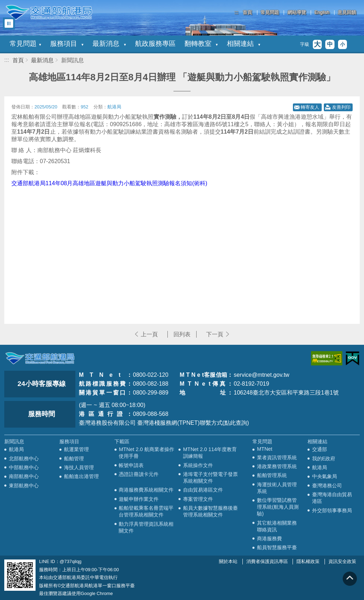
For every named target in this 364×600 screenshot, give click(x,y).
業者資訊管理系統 (277, 457)
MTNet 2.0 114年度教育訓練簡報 (210, 453)
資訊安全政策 (342, 561)
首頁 (247, 13)
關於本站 (228, 561)
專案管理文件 (198, 499)
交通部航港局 (49, 12)
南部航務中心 (24, 476)
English (322, 13)
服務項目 (67, 44)
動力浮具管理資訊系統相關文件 (146, 527)
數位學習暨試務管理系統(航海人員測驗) (278, 507)
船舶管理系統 (272, 475)
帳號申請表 (131, 465)
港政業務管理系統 (277, 466)
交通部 (320, 449)
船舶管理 (74, 459)
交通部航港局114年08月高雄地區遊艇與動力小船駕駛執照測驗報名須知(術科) (109, 183)
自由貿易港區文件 (203, 490)
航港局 (16, 449)
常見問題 (270, 13)
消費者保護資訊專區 (267, 561)
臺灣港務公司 (327, 486)
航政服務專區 (155, 44)
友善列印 (341, 107)
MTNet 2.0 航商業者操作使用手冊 (146, 453)
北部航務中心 (24, 459)
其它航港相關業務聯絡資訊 (277, 526)
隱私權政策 (308, 561)
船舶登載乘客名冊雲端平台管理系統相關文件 (146, 511)
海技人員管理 (79, 467)
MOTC (40, 358)
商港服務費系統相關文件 (146, 490)
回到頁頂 (350, 579)
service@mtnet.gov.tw (261, 375)
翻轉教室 (201, 44)
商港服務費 (269, 539)
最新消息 (109, 44)
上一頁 (149, 334)
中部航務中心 (24, 467)
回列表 (182, 334)
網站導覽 (297, 13)
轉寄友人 (310, 107)
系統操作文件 (198, 465)
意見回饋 (347, 13)
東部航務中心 (24, 486)
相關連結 (243, 44)
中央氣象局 (325, 476)
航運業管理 (76, 449)
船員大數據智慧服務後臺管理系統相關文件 (210, 511)
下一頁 (215, 334)
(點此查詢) (236, 423)
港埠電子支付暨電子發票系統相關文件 (210, 478)
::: (237, 12)
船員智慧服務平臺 (277, 547)
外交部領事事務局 (332, 510)
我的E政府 (324, 459)
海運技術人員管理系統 (277, 488)
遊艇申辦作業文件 (139, 499)
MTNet (265, 449)
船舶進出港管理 (81, 476)
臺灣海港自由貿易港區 (332, 498)
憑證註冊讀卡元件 (139, 474)
